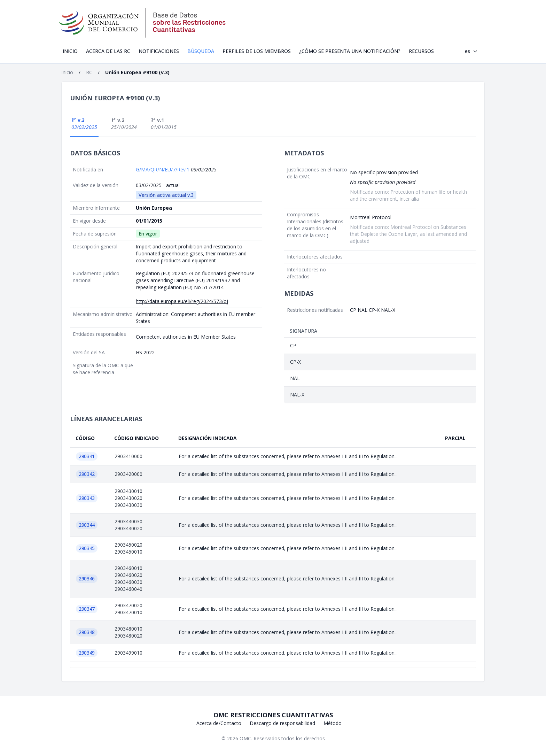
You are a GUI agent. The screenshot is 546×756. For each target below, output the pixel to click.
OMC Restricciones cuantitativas (273, 715)
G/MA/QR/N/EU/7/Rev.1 (163, 169)
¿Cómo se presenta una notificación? (350, 51)
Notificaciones (159, 51)
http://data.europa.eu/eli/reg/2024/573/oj (182, 301)
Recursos (421, 51)
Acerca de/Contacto (219, 723)
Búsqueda (201, 51)
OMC (245, 738)
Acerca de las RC (108, 51)
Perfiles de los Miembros (257, 51)
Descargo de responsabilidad (282, 723)
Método (333, 723)
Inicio (70, 51)
